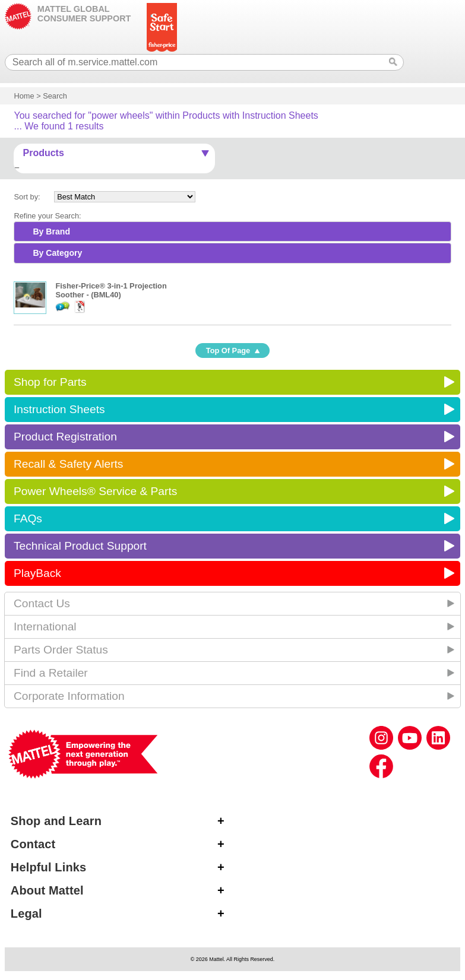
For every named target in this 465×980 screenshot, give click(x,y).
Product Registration (65, 437)
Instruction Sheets (59, 409)
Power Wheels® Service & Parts (95, 491)
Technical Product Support (80, 546)
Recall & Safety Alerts (69, 464)
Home (24, 96)
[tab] (232, 231)
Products (43, 153)
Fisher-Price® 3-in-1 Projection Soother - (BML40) (111, 290)
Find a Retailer (51, 673)
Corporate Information (69, 696)
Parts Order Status (61, 650)
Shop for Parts (50, 382)
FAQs (28, 518)
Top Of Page (228, 351)
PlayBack (37, 573)
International (45, 627)
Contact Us (42, 603)
